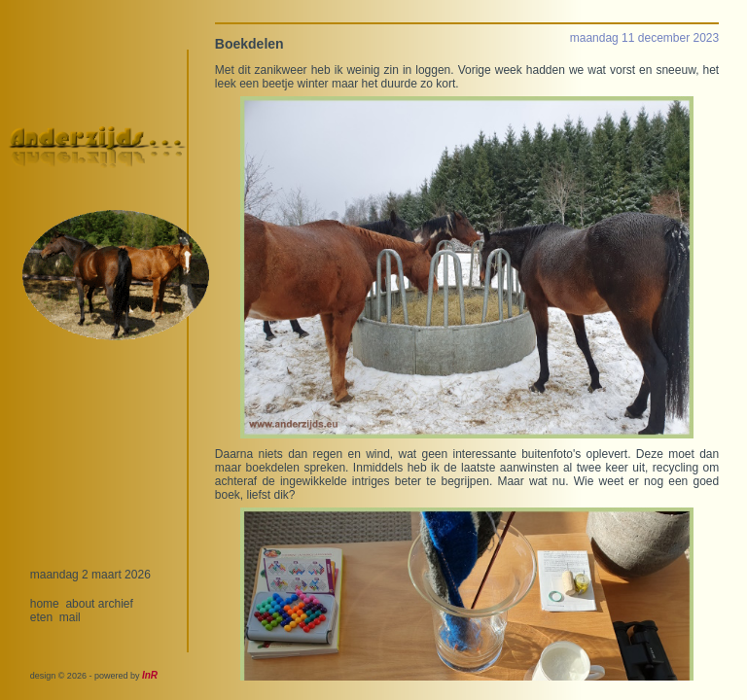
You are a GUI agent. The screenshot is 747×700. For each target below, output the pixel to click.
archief (116, 604)
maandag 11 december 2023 (644, 38)
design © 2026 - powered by (94, 676)
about (80, 604)
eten (41, 617)
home (45, 604)
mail (70, 617)
